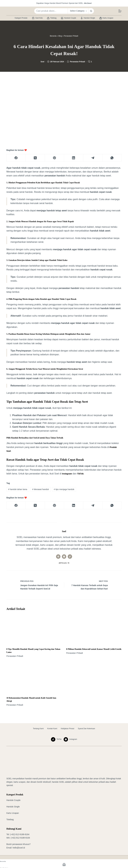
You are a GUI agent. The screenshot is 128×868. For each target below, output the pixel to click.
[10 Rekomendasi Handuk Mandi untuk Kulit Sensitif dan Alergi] (34, 678)
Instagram (68, 474)
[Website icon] (58, 557)
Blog (60, 36)
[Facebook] (16, 158)
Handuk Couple (69, 18)
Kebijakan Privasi (68, 729)
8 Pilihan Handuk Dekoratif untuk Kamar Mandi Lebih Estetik (94, 650)
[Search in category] (78, 11)
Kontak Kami (52, 729)
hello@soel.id (19, 848)
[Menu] (120, 11)
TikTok (82, 474)
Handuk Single (88, 18)
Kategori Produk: (21, 18)
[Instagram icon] (64, 557)
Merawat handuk (40, 489)
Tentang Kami (38, 729)
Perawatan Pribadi (71, 36)
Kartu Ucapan (106, 18)
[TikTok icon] (70, 557)
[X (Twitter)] (35, 158)
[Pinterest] (54, 158)
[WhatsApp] (112, 158)
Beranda (53, 36)
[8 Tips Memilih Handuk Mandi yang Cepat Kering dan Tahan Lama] (34, 629)
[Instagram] (70, 739)
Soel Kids (37, 18)
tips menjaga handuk (64, 489)
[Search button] (91, 11)
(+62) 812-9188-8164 (20, 834)
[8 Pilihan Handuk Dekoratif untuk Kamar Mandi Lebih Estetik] (94, 629)
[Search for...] (51, 11)
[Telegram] (93, 158)
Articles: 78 (64, 563)
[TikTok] (56, 739)
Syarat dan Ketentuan (86, 729)
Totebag (52, 18)
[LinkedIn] (74, 158)
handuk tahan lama (18, 489)
